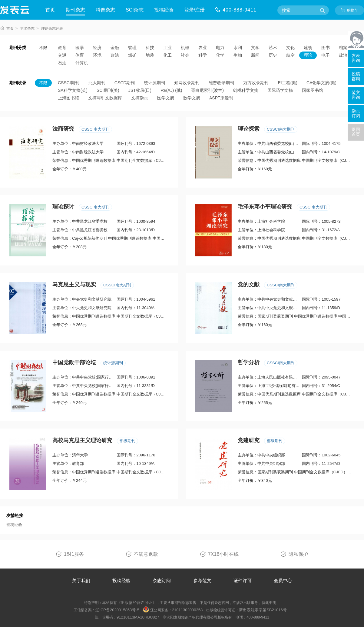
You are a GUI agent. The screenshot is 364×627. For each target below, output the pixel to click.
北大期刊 (97, 83)
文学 (255, 48)
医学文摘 (166, 98)
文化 (290, 48)
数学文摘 (192, 98)
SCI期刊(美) (108, 90)
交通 (62, 55)
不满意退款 (146, 554)
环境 (97, 55)
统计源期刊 (154, 83)
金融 (115, 48)
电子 (326, 55)
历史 (273, 55)
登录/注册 (194, 10)
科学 (203, 55)
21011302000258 (187, 610)
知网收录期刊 (187, 83)
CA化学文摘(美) (321, 83)
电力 (220, 48)
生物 (238, 55)
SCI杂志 (135, 10)
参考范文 (202, 580)
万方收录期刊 (256, 83)
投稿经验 (164, 10)
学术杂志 (27, 28)
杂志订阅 (162, 580)
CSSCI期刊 (69, 83)
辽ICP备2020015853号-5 (117, 610)
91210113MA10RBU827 (138, 617)
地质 (150, 55)
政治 (343, 55)
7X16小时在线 (223, 554)
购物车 (352, 10)
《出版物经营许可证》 (137, 603)
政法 (115, 55)
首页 (50, 10)
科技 (150, 48)
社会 (185, 55)
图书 (326, 48)
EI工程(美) (288, 83)
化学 (220, 55)
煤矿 (132, 55)
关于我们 (81, 580)
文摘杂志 (140, 98)
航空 (290, 55)
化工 (167, 55)
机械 (185, 48)
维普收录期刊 (221, 83)
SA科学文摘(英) (73, 90)
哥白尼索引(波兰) (207, 90)
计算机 (82, 63)
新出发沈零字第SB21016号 (263, 610)
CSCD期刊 (125, 83)
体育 (80, 55)
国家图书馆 (313, 90)
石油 (62, 63)
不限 (43, 48)
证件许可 (243, 580)
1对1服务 (74, 554)
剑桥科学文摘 (246, 90)
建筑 (308, 48)
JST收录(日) (140, 90)
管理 (132, 48)
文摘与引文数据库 (105, 98)
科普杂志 (105, 10)
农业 (203, 48)
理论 (308, 55)
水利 (238, 48)
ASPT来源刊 (221, 98)
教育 (62, 48)
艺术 (273, 48)
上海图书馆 (68, 98)
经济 (97, 48)
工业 (167, 48)
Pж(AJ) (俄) (171, 90)
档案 (343, 48)
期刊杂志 (75, 10)
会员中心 (283, 580)
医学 (80, 48)
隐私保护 (298, 554)
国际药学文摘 (280, 90)
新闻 (255, 55)
